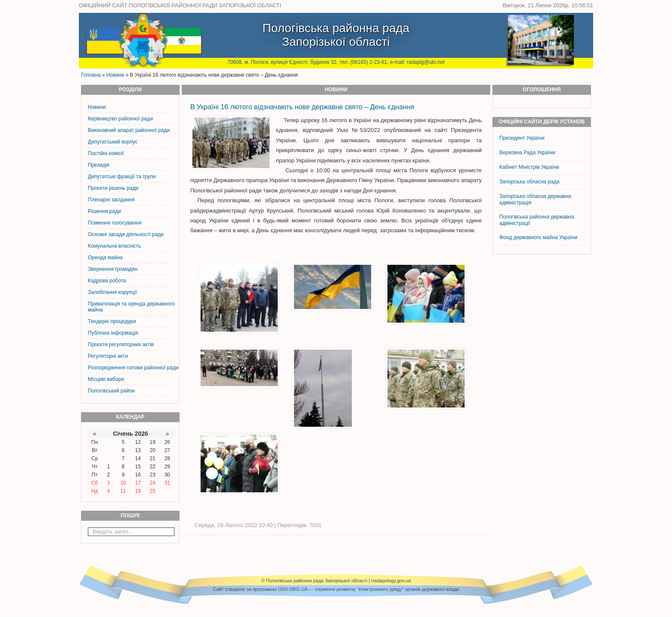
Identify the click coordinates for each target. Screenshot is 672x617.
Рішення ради (104, 211)
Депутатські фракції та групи (122, 177)
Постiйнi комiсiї (106, 153)
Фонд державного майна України (539, 237)
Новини (115, 75)
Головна (91, 75)
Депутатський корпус (113, 142)
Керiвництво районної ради (120, 119)
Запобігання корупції (112, 292)
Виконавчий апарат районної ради (129, 130)
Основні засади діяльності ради (126, 234)
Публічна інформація (113, 333)
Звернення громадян (113, 269)
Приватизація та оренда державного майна (131, 307)
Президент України (522, 138)
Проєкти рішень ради (113, 188)
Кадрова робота (107, 281)
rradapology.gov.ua (391, 581)
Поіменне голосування (115, 223)
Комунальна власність (114, 246)
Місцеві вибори (106, 379)
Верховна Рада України (527, 153)
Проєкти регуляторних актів (121, 344)
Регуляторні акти (108, 356)
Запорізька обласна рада (529, 182)
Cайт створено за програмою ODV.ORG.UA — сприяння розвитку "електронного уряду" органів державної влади (336, 589)
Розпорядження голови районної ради (133, 368)
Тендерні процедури (112, 321)
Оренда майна (105, 258)
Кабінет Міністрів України (529, 167)
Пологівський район (111, 391)
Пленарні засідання (111, 200)
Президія (99, 165)
